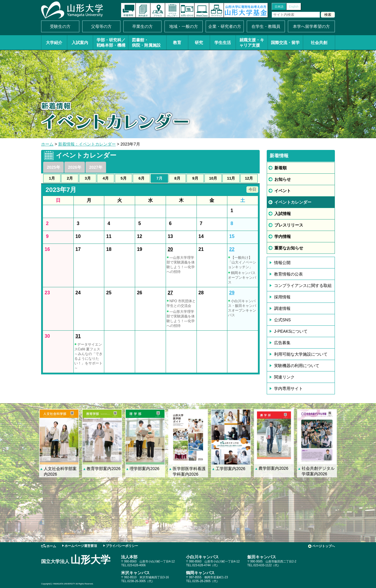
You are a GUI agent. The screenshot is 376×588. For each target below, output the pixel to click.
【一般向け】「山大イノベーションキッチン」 (242, 262)
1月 (52, 178)
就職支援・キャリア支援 (252, 43)
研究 (199, 43)
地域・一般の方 (184, 26)
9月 (195, 178)
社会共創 (319, 43)
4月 (105, 178)
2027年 (96, 167)
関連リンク (284, 377)
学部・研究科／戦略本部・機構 (111, 43)
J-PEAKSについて (291, 331)
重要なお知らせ (289, 248)
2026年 (74, 167)
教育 (177, 43)
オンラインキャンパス (202, 10)
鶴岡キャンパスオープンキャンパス (242, 278)
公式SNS (282, 320)
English (294, 7)
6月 (141, 178)
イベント (283, 191)
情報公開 (282, 263)
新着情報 (128, 10)
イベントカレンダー (172, 10)
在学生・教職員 (266, 26)
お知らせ (283, 179)
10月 (213, 178)
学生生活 (223, 43)
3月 (88, 178)
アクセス (158, 10)
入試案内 (80, 43)
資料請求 (143, 10)
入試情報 (283, 214)
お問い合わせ (187, 10)
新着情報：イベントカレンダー (87, 144)
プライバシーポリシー (122, 546)
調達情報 (282, 308)
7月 (159, 178)
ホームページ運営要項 (81, 546)
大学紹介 (54, 43)
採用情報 (282, 297)
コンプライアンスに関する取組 (303, 285)
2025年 (53, 167)
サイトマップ (216, 10)
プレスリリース (289, 225)
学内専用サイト (288, 388)
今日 (252, 189)
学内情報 (283, 236)
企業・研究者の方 (225, 26)
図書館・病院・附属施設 (146, 43)
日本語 (279, 7)
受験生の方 (60, 26)
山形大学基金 (246, 10)
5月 (123, 178)
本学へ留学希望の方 (311, 26)
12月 (249, 178)
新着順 (281, 168)
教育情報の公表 (288, 274)
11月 (231, 178)
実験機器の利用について (297, 366)
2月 (70, 178)
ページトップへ (324, 546)
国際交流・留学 (285, 43)
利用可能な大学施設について (301, 354)
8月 (177, 178)
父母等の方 (101, 26)
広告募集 (282, 343)
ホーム (47, 144)
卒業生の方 (142, 26)
